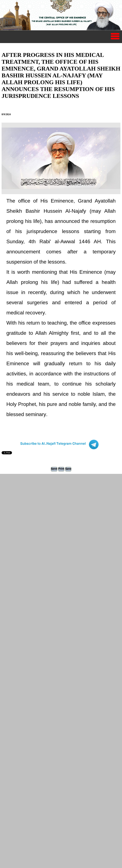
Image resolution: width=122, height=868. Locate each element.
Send (54, 469)
